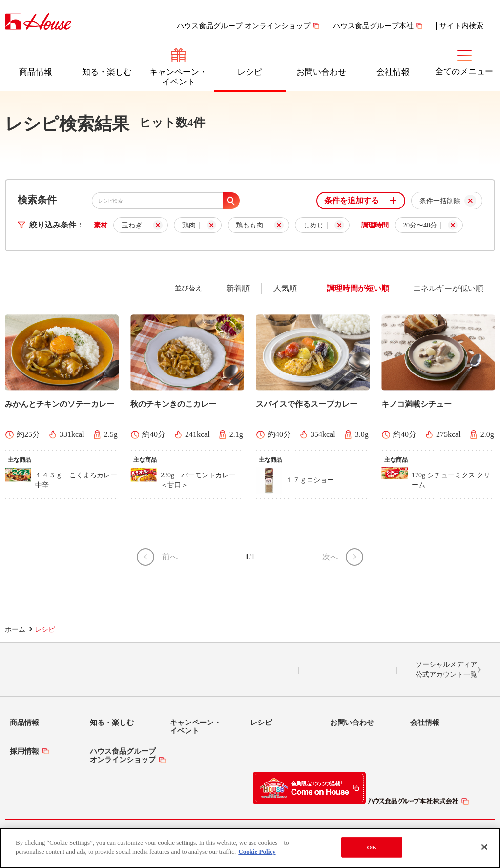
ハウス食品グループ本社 (373, 26)
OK (372, 849)
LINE (54, 670)
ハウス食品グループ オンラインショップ (244, 26)
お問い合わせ (321, 72)
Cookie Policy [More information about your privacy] (257, 854)
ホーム (15, 630)
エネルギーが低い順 (448, 288)
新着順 (238, 288)
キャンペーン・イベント (178, 77)
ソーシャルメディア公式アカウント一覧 (446, 670)
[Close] (484, 849)
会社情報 (393, 72)
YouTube (348, 670)
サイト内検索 (461, 26)
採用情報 (24, 751)
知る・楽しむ (107, 72)
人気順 (285, 288)
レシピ (250, 72)
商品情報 (36, 72)
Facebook (250, 670)
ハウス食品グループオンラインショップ (123, 755)
